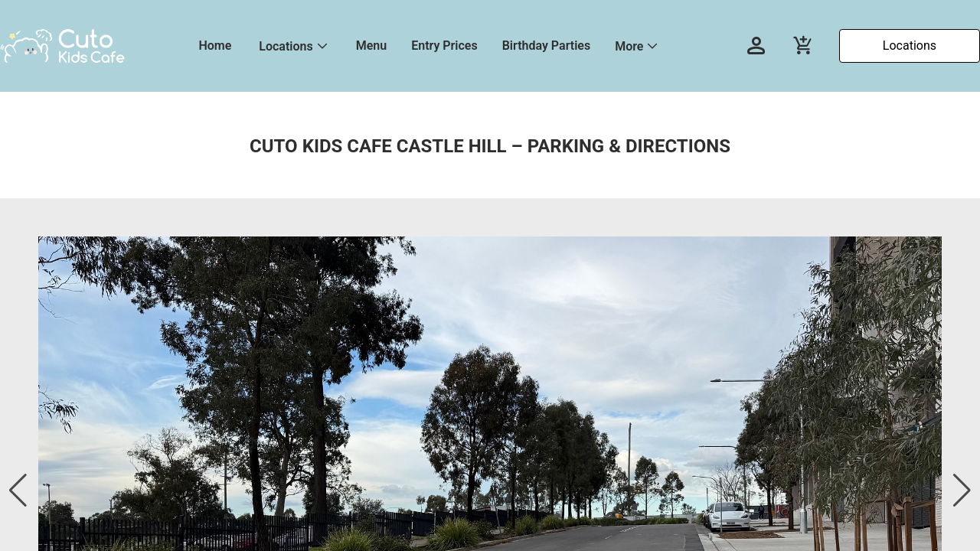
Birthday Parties (546, 46)
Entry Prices (444, 46)
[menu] (453, 46)
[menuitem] (215, 46)
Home (215, 46)
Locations (286, 46)
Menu (371, 46)
